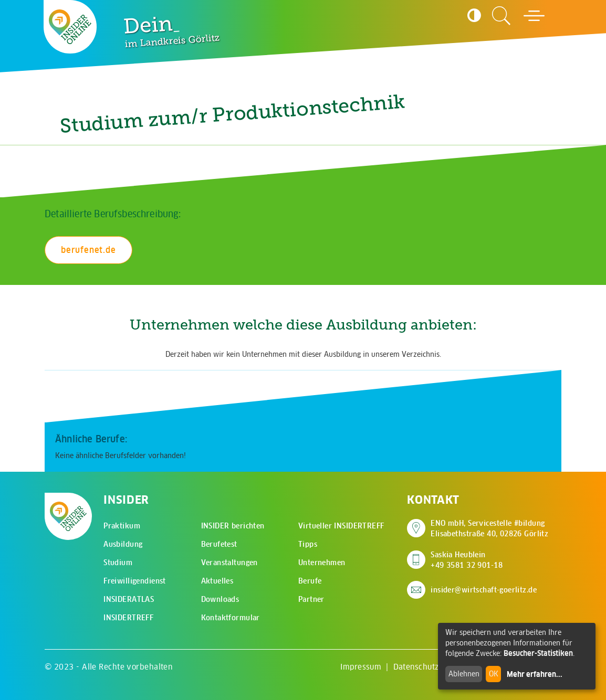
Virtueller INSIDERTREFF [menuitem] (341, 526)
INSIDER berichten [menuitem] (233, 526)
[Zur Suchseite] (501, 16)
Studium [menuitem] (118, 563)
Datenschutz (416, 667)
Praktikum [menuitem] (122, 526)
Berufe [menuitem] (310, 581)
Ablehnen (464, 674)
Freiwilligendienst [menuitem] (135, 581)
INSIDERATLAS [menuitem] (129, 599)
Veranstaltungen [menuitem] (229, 563)
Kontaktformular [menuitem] (231, 618)
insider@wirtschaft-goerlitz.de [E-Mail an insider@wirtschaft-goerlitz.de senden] (484, 590)
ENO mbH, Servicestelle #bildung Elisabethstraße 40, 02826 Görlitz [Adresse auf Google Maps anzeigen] (489, 528)
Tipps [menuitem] (308, 544)
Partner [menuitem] (311, 599)
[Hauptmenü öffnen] (534, 16)
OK (494, 674)
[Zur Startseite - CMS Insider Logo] (70, 27)
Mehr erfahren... (535, 674)
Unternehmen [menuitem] (322, 563)
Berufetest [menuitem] (219, 544)
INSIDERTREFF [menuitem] (128, 618)
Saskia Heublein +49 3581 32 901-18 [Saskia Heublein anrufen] (467, 560)
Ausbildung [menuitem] (123, 544)
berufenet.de (88, 250)
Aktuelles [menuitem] (217, 581)
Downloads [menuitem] (220, 599)
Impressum (361, 667)
